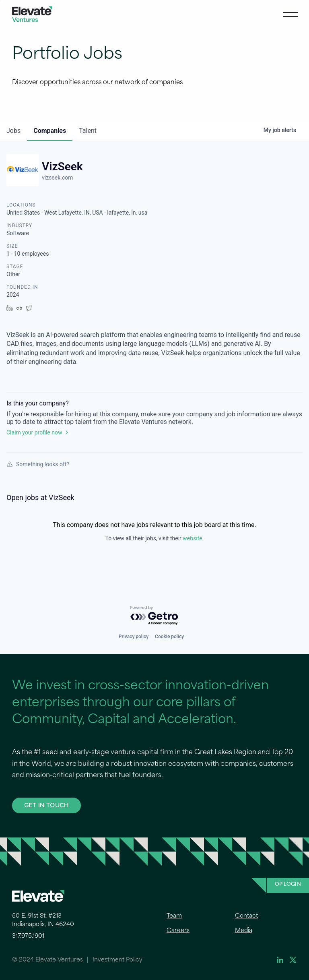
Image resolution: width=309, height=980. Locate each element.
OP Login (288, 885)
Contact (246, 916)
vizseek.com (58, 178)
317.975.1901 (28, 936)
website (192, 538)
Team (174, 916)
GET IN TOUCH (46, 805)
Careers (178, 931)
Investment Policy (117, 960)
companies (50, 131)
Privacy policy (134, 637)
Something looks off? (38, 464)
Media (244, 931)
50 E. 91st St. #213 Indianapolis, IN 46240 (43, 920)
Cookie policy (169, 637)
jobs (13, 131)
